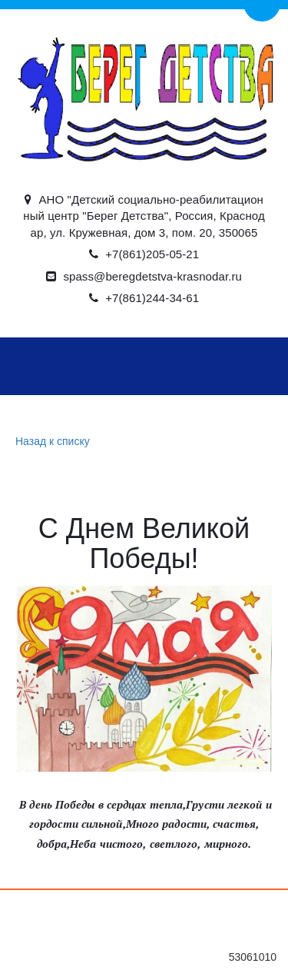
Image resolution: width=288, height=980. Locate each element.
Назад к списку (51, 442)
